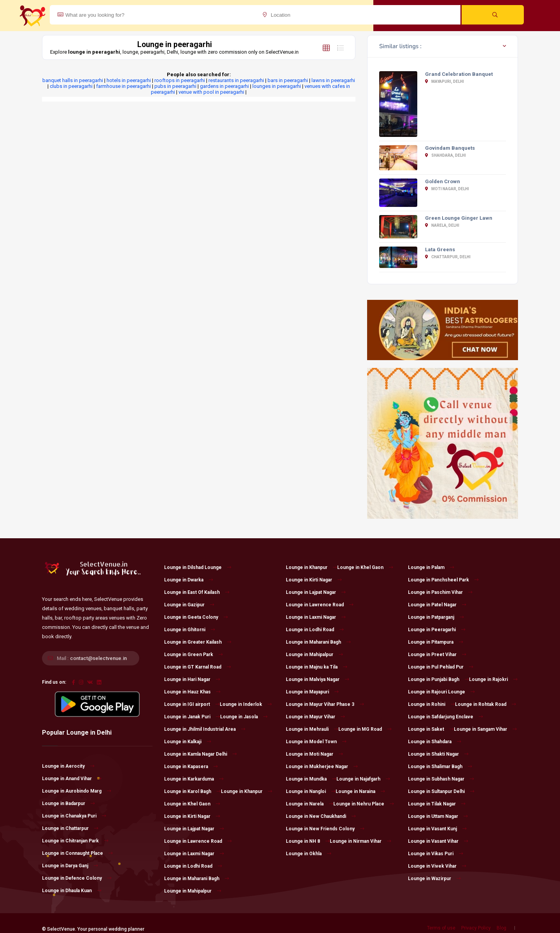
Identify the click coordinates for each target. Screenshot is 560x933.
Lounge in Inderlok (246, 704)
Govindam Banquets (450, 148)
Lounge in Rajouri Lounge (441, 692)
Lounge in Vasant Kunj (437, 829)
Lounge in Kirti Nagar (192, 816)
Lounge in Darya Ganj (70, 866)
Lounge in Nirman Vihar (360, 841)
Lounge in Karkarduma (194, 779)
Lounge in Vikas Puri (436, 854)
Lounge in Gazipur (189, 605)
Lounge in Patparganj (436, 617)
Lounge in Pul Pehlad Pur (441, 667)
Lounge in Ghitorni (190, 630)
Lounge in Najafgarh (363, 779)
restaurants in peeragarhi (236, 80)
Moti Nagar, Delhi (447, 189)
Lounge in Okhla (309, 854)
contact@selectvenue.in (98, 658)
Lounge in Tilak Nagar (437, 804)
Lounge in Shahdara (435, 742)
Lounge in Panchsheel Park (443, 580)
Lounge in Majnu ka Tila (317, 667)
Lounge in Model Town (316, 742)
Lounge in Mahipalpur (193, 891)
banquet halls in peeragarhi (73, 80)
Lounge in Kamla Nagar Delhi (200, 754)
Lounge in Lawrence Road (198, 841)
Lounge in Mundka (311, 779)
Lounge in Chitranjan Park (75, 841)
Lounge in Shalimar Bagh (440, 767)
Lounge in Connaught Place (77, 853)
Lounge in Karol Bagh (192, 791)
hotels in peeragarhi (129, 80)
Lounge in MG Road (365, 729)
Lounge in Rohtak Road (486, 704)
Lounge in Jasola (244, 717)
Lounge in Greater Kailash (198, 642)
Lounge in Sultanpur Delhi (441, 791)
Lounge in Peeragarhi (437, 630)
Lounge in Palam (431, 567)
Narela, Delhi (442, 225)
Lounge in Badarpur (68, 803)
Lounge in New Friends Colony (325, 829)
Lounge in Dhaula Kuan (72, 891)
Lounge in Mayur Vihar (315, 717)
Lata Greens (440, 249)
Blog (501, 928)
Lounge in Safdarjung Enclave (445, 717)
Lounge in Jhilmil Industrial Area (205, 729)
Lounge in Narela (310, 804)
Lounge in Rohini (431, 704)
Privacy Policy (476, 928)
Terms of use (441, 928)
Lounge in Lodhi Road (193, 866)
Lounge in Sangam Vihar (485, 729)
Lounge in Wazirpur (434, 879)
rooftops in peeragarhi (180, 80)
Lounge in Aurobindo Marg (77, 791)
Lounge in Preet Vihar (437, 655)
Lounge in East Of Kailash (197, 592)
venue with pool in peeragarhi (211, 92)
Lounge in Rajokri (493, 679)
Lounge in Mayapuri (312, 692)
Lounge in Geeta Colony (196, 617)
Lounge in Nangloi (311, 791)
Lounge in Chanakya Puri (74, 816)
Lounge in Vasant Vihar (438, 841)
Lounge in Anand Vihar (72, 779)
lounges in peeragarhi (277, 86)
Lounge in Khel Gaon (192, 804)
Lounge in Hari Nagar (192, 679)
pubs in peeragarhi (175, 86)
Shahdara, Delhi (445, 155)
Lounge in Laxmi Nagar (194, 854)
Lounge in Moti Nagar (314, 754)
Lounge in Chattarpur (70, 828)
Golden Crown (443, 181)
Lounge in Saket (431, 729)
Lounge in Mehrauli (312, 729)
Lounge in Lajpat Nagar (194, 829)
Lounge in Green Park (193, 655)
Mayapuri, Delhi (444, 81)
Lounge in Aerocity (68, 766)
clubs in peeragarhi (71, 86)
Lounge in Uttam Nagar (438, 816)
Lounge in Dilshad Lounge (198, 567)
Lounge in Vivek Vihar (437, 866)
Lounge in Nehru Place (364, 804)
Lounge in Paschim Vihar (440, 592)
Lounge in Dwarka (189, 580)
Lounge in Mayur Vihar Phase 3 (325, 704)
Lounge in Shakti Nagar (438, 754)
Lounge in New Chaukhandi (321, 816)
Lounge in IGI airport (192, 704)
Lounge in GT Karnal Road (198, 667)
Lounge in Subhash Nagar (441, 779)
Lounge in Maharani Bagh (197, 879)
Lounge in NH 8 (308, 841)
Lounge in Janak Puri (192, 717)
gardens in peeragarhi (224, 86)
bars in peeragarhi (288, 80)
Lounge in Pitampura (436, 642)
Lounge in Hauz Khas (192, 692)
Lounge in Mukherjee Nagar (322, 767)
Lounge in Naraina (360, 791)
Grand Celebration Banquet (459, 74)
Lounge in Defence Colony (77, 878)
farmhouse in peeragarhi (123, 86)
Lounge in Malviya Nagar (318, 679)
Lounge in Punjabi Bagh (438, 679)
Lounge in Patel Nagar (437, 605)
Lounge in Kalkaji (188, 742)
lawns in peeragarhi (333, 80)
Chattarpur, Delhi (448, 257)
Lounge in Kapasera (191, 767)
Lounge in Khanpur (247, 791)
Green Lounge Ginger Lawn (459, 218)
